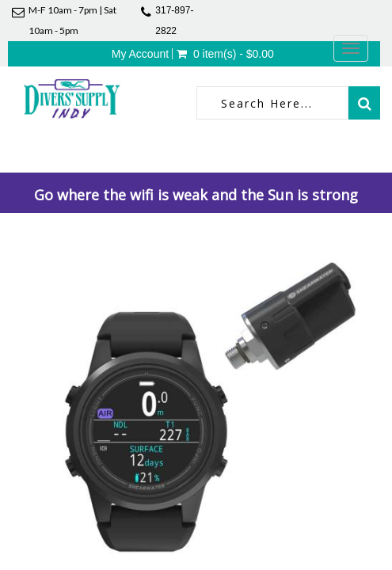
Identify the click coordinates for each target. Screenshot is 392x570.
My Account (140, 54)
